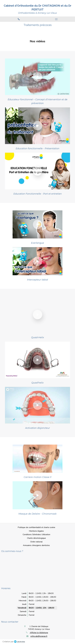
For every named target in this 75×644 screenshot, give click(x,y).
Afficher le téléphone (39, 633)
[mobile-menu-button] (56, 19)
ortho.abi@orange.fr (39, 636)
